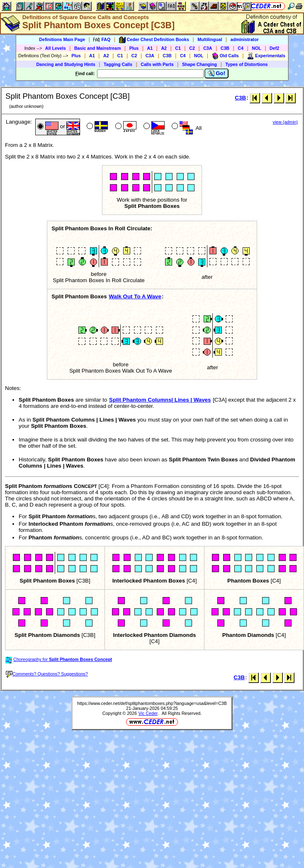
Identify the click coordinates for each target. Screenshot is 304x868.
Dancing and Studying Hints (66, 64)
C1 (178, 48)
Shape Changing (199, 64)
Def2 (274, 48)
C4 (241, 48)
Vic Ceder (148, 713)
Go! (217, 73)
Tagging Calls (118, 64)
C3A (208, 48)
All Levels (56, 48)
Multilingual (210, 39)
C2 (192, 48)
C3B (225, 48)
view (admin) (285, 122)
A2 (164, 48)
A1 (150, 48)
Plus (134, 48)
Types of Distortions (246, 64)
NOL (257, 48)
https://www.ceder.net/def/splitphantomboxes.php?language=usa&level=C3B (152, 703)
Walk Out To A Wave (135, 296)
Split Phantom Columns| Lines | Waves (160, 400)
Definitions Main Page (62, 39)
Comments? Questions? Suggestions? (47, 674)
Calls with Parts (157, 64)
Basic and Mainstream (98, 48)
